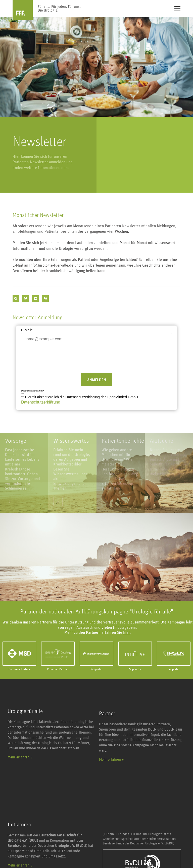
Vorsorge (16, 441)
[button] (16, 299)
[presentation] (59, 358)
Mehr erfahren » (20, 757)
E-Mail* (27, 330)
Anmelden (97, 380)
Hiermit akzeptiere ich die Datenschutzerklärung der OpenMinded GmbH (82, 397)
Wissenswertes (71, 441)
